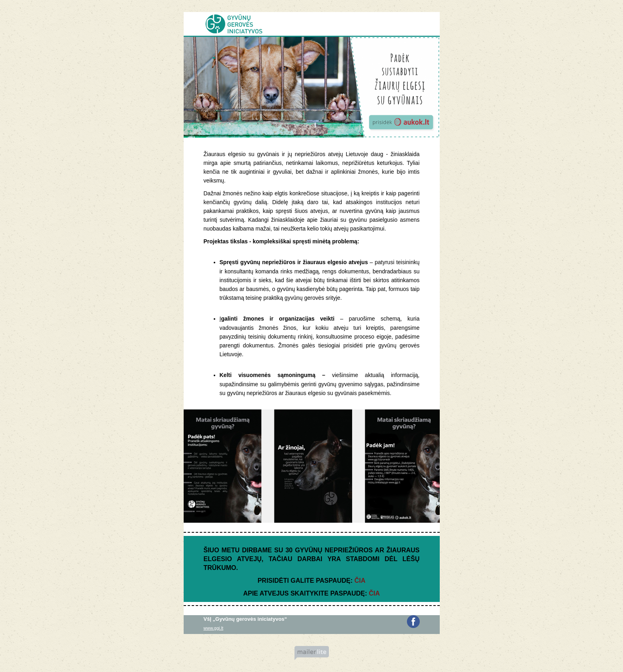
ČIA (360, 581)
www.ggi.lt (214, 628)
